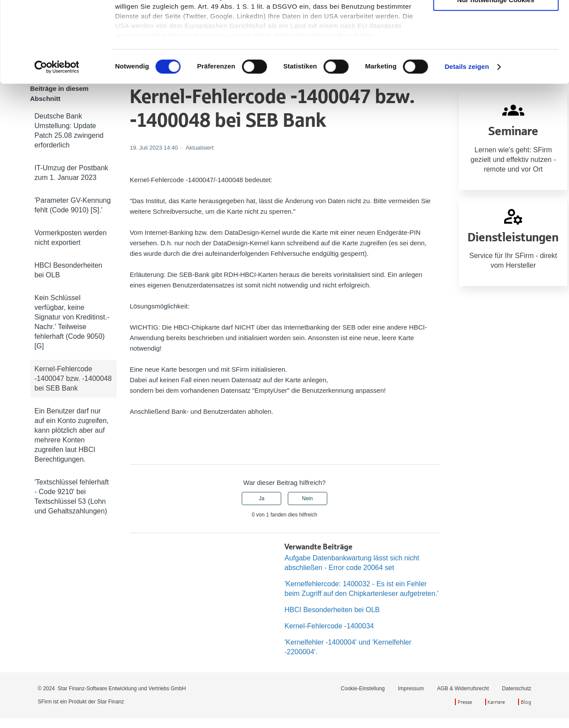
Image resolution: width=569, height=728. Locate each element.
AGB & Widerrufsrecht (463, 689)
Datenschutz (517, 689)
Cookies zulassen (496, 22)
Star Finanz (110, 702)
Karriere (496, 702)
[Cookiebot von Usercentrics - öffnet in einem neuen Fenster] (57, 140)
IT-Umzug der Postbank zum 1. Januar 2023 (72, 173)
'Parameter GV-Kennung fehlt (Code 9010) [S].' (73, 205)
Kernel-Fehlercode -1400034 (329, 626)
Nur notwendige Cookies (496, 74)
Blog (526, 702)
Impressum (411, 689)
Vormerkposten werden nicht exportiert (71, 238)
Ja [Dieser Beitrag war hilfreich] (262, 498)
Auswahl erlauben (496, 48)
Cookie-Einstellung (363, 689)
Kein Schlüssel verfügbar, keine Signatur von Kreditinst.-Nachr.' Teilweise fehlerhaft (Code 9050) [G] (72, 322)
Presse (465, 702)
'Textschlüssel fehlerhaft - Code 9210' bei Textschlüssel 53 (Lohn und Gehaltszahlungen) (72, 497)
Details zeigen (467, 140)
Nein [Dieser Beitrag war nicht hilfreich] (307, 498)
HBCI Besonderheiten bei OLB (69, 270)
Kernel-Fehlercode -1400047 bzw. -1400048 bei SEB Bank (73, 378)
